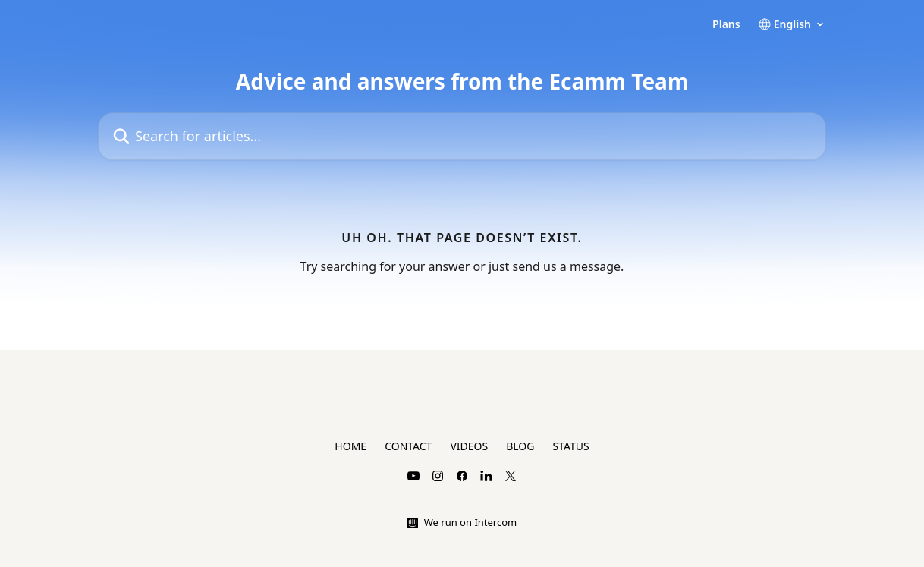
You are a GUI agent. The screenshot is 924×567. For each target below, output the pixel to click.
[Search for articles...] (462, 136)
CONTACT (408, 446)
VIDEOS (469, 446)
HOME (350, 446)
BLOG (520, 446)
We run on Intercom (470, 522)
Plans (726, 24)
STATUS (570, 446)
